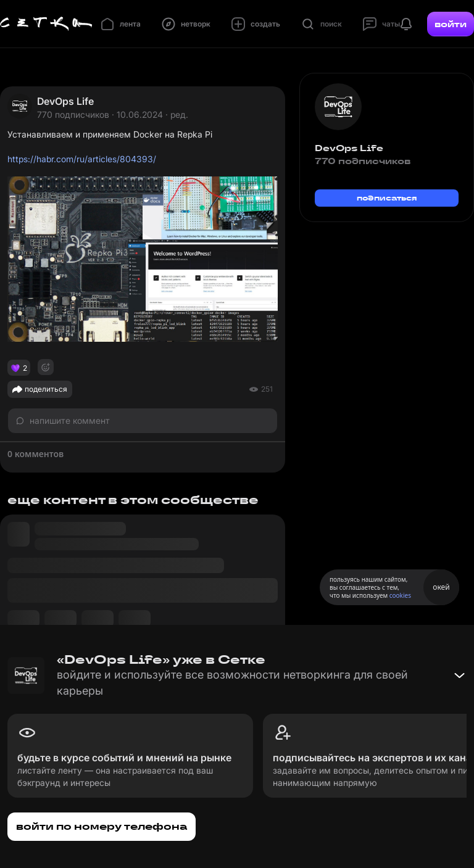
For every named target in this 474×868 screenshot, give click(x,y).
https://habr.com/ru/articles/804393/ (82, 159)
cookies (400, 595)
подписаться (387, 198)
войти (451, 24)
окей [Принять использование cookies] (441, 587)
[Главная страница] (46, 24)
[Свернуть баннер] (459, 676)
